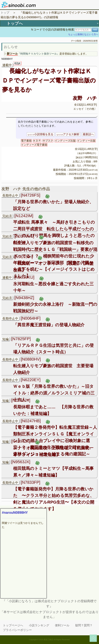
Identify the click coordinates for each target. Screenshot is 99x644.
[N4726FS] (30, 195)
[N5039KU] (24, 277)
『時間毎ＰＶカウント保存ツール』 (39, 54)
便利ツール (62, 625)
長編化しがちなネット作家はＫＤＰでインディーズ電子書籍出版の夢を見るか (49, 80)
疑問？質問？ (84, 625)
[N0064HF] (31, 318)
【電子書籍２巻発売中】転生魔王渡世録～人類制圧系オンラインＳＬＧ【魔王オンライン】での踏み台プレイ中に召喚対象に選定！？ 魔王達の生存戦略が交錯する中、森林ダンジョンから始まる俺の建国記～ (55, 441)
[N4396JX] (21, 441)
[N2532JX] (21, 400)
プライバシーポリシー (17, 630)
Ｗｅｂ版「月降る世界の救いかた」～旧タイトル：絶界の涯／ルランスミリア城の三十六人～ (54, 393)
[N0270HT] (24, 236)
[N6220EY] (31, 380)
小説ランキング (39, 625)
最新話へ (88, 134)
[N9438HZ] (24, 298)
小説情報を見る (41, 134)
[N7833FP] (30, 482)
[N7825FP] (21, 339)
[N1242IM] (24, 216)
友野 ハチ (85, 98)
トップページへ (13, 625)
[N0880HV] (31, 359)
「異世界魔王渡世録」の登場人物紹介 (49, 325)
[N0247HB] (31, 421)
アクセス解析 (68, 134)
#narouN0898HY (15, 513)
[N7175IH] (24, 257)
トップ (5, 13)
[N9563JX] (21, 462)
